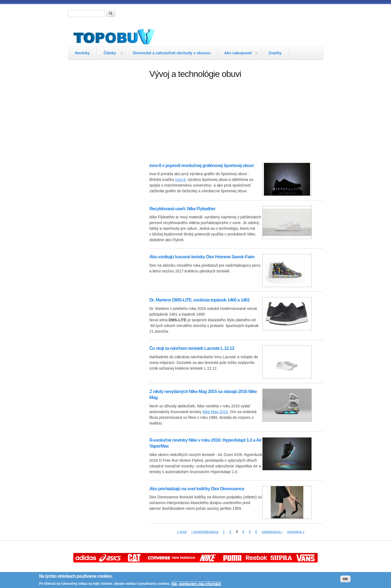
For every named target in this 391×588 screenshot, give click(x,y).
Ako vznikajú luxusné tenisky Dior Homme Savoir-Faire (202, 257)
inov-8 (180, 180)
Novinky (82, 53)
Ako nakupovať (238, 53)
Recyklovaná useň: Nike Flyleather (182, 209)
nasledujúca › (272, 532)
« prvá (182, 532)
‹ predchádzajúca (205, 532)
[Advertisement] (106, 151)
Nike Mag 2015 (215, 412)
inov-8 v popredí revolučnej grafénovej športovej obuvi (201, 166)
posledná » (296, 532)
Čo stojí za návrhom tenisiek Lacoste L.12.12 (192, 348)
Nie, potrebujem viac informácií (196, 584)
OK (345, 579)
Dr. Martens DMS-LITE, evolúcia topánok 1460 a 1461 (200, 300)
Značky (275, 53)
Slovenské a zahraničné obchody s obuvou (171, 53)
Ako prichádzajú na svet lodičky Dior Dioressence (197, 489)
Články (110, 53)
